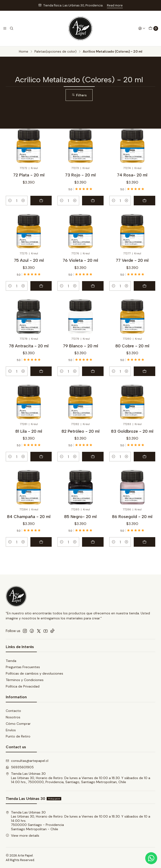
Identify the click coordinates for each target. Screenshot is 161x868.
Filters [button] (79, 95)
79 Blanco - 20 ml (80, 346)
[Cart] (153, 28)
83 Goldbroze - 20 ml (132, 431)
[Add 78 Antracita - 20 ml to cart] (41, 371)
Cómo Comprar (18, 724)
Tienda (11, 661)
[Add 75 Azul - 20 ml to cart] (41, 286)
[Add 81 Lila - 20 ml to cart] (41, 457)
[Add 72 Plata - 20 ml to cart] (41, 201)
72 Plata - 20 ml (29, 175)
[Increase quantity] (23, 201)
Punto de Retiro (18, 736)
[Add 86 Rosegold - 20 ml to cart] (144, 542)
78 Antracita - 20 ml (29, 346)
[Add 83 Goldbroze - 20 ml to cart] (144, 457)
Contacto (13, 711)
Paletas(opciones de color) (56, 52)
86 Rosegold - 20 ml (132, 516)
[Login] (142, 28)
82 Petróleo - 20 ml (80, 431)
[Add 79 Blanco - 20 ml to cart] (93, 371)
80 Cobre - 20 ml (132, 346)
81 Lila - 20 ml (29, 431)
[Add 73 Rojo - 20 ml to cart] (93, 201)
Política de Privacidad (23, 686)
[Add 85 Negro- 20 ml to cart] (93, 542)
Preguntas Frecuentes (23, 667)
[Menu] (5, 28)
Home (24, 52)
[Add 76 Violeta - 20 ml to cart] (93, 286)
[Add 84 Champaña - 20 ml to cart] (41, 542)
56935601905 (20, 767)
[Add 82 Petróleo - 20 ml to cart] (93, 457)
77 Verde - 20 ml (132, 260)
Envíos (11, 730)
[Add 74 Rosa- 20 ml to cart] (144, 201)
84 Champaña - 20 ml (29, 516)
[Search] (11, 28)
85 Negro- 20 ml (80, 516)
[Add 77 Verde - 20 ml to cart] (144, 286)
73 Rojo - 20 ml (80, 175)
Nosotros (13, 717)
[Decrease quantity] (10, 201)
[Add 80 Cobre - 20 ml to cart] (144, 371)
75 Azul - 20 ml (29, 260)
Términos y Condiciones (25, 680)
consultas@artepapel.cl (27, 761)
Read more (115, 5)
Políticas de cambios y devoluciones (34, 673)
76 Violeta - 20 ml (80, 260)
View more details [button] (22, 835)
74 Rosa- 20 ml (132, 175)
